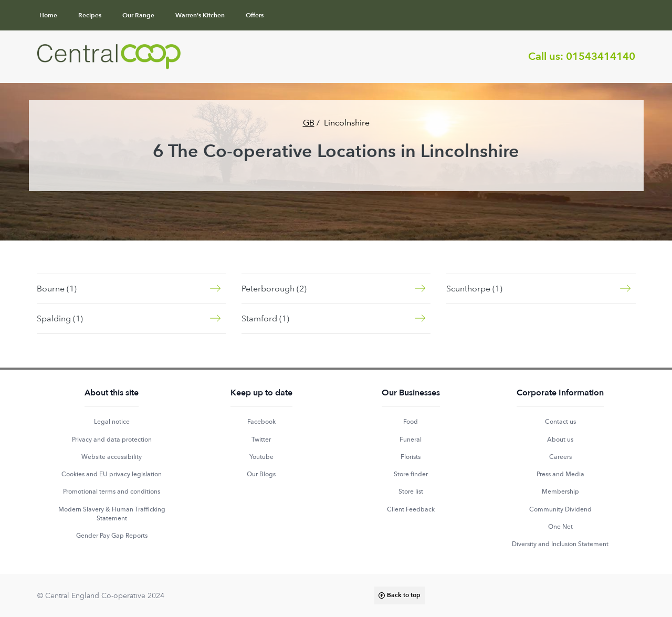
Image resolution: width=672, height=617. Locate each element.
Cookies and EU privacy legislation (112, 474)
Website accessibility (112, 457)
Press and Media (560, 474)
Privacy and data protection (112, 440)
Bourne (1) (57, 289)
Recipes (90, 15)
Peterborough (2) (274, 289)
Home (48, 15)
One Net (560, 527)
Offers (255, 15)
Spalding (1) (60, 318)
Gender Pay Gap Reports (112, 536)
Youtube (261, 457)
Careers (560, 457)
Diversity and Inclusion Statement (560, 544)
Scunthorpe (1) (474, 289)
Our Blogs (261, 474)
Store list (411, 491)
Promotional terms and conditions (112, 491)
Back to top (404, 595)
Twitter (261, 440)
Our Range (138, 15)
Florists (411, 457)
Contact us (560, 422)
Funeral (411, 440)
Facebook (261, 422)
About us (560, 440)
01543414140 (601, 56)
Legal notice (112, 422)
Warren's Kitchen (200, 15)
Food (411, 422)
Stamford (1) (265, 318)
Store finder (411, 474)
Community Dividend (560, 509)
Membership (560, 491)
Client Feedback (411, 509)
